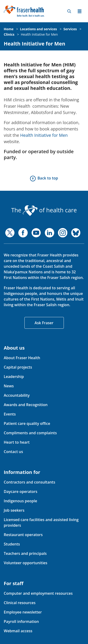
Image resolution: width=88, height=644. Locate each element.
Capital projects (18, 367)
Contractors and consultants (29, 482)
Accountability (17, 395)
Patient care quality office (27, 423)
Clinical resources (20, 603)
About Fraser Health (22, 358)
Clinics (9, 34)
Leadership (14, 377)
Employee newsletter (23, 612)
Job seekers (14, 510)
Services (70, 29)
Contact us (13, 452)
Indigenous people (20, 501)
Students (12, 544)
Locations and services (38, 29)
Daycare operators (21, 492)
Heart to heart (17, 442)
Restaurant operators (23, 535)
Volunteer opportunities (26, 563)
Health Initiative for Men (39, 34)
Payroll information (21, 621)
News (9, 386)
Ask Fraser (44, 323)
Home (9, 29)
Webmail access (18, 631)
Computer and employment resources (38, 593)
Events (10, 414)
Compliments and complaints (30, 433)
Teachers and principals (25, 553)
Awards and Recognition (26, 405)
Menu (80, 11)
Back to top (48, 178)
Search (69, 11)
